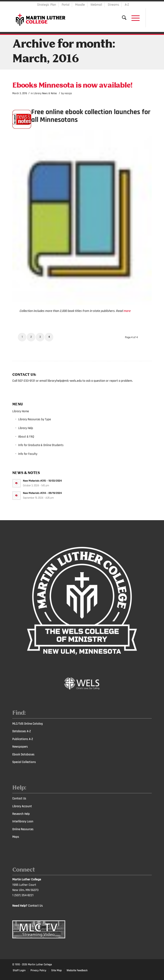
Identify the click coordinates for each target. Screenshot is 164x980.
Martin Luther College (40, 965)
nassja (68, 93)
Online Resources (23, 829)
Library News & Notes (45, 93)
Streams (113, 5)
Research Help (21, 814)
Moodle (80, 5)
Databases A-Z (22, 731)
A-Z (127, 5)
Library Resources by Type (35, 419)
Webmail (96, 5)
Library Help (26, 428)
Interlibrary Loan (23, 821)
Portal (66, 5)
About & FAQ (26, 437)
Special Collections (24, 762)
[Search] (122, 18)
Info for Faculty (28, 454)
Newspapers (20, 747)
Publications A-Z (23, 739)
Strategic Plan (47, 5)
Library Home (21, 411)
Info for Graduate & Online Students (41, 445)
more (127, 311)
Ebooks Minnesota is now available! (72, 86)
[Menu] (133, 18)
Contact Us (19, 798)
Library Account (22, 806)
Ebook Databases (23, 754)
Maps (16, 837)
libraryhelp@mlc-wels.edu (65, 381)
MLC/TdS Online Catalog (28, 724)
